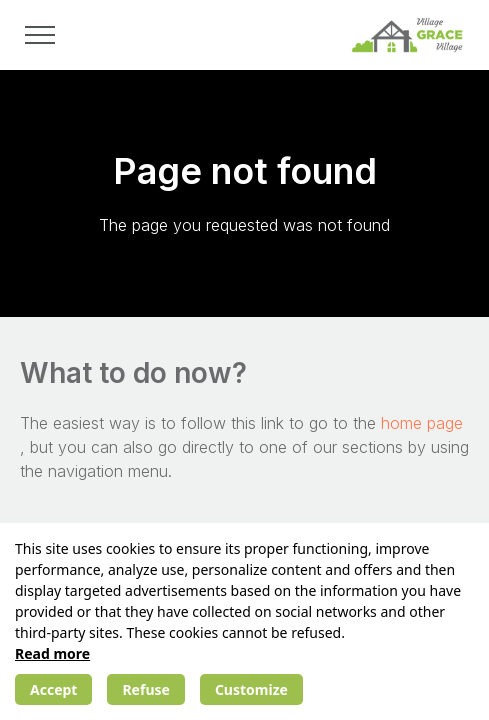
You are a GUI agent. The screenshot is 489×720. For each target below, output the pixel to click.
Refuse (145, 689)
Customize (251, 689)
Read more (52, 653)
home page (422, 423)
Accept (53, 689)
